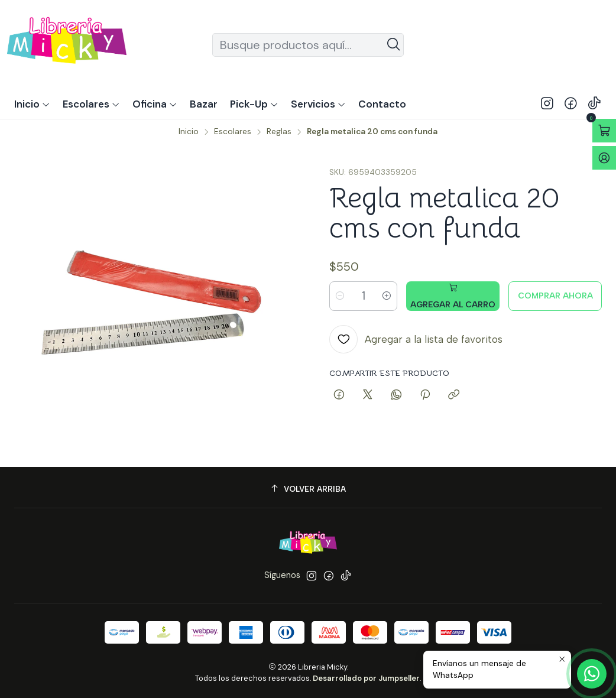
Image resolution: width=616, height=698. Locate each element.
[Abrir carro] (604, 131)
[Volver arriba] (308, 489)
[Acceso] (604, 158)
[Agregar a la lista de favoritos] (416, 339)
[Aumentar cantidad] (387, 296)
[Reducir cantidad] (340, 296)
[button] (254, 104)
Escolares (233, 132)
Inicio (189, 132)
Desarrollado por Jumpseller (366, 678)
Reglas (279, 132)
